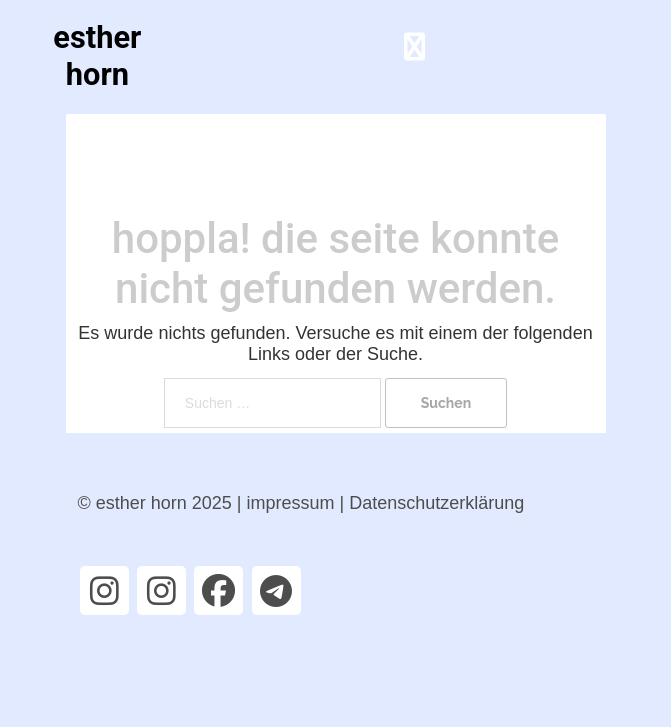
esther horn (97, 56)
